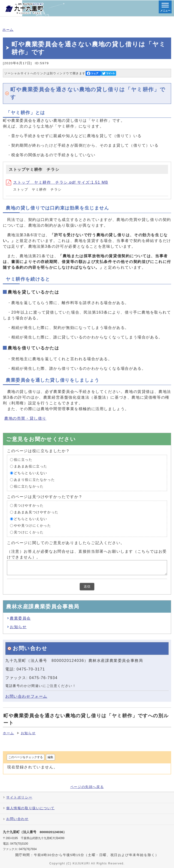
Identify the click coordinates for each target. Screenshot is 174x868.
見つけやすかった (29, 506)
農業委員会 (20, 618)
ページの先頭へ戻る (87, 787)
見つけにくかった (29, 532)
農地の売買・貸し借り (25, 418)
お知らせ (18, 627)
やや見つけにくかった (33, 526)
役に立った (23, 460)
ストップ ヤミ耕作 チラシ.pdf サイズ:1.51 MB (57, 182)
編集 (50, 757)
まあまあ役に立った (31, 466)
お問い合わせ (17, 819)
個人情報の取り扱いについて (30, 808)
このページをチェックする (26, 757)
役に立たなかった (29, 486)
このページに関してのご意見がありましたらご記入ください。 (66, 543)
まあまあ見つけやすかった (36, 512)
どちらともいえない (31, 473)
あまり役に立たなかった (34, 480)
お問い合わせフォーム (26, 696)
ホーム (8, 30)
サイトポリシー (19, 797)
